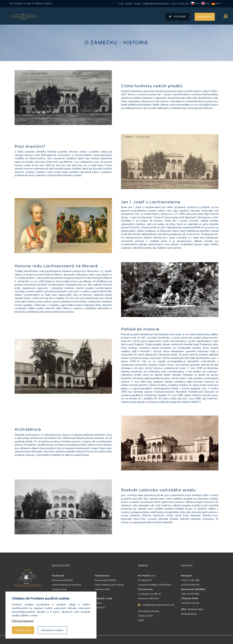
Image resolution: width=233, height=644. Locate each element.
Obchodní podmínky (149, 611)
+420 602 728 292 (190, 603)
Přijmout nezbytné (23, 621)
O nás (121, 4)
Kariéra (138, 4)
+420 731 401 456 (180, 4)
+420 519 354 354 (190, 585)
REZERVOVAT (205, 17)
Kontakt (129, 4)
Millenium (100, 607)
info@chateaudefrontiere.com (156, 4)
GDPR (141, 620)
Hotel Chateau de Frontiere (66, 585)
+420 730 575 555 (190, 594)
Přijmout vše (23, 630)
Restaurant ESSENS (62, 580)
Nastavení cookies (52, 630)
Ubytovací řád (145, 616)
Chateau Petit (59, 589)
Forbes (99, 603)
